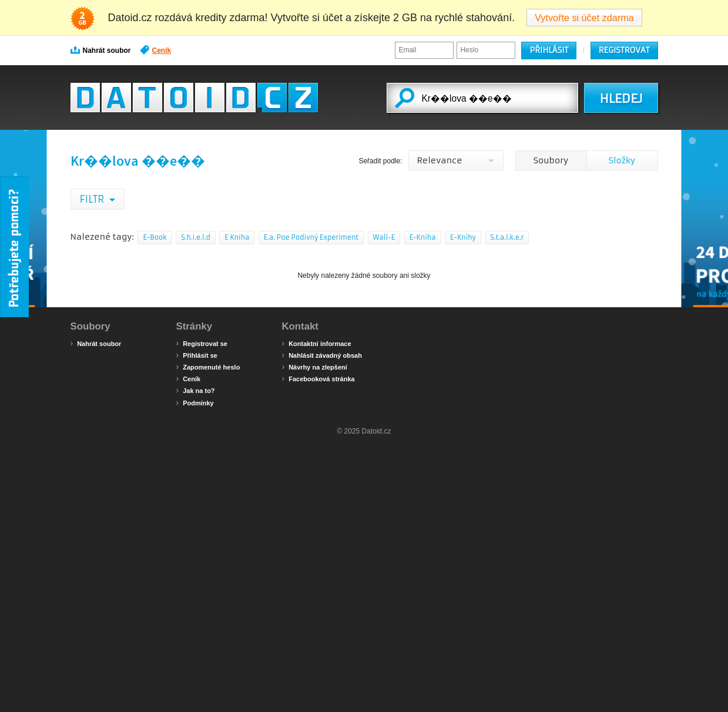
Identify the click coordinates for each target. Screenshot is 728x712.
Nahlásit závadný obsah (322, 355)
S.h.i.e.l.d (195, 237)
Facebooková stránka (318, 378)
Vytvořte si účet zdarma (584, 18)
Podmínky (195, 402)
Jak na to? (196, 390)
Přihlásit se (197, 355)
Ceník (156, 50)
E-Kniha (423, 237)
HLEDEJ (621, 99)
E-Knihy (463, 237)
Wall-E (384, 237)
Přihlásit (549, 50)
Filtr (93, 199)
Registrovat (624, 50)
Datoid (194, 98)
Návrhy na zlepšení (315, 367)
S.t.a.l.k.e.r (507, 237)
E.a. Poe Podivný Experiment (311, 237)
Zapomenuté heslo (208, 367)
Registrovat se (202, 343)
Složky (622, 160)
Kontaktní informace (317, 343)
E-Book (155, 237)
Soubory (551, 160)
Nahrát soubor (101, 50)
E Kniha (237, 237)
